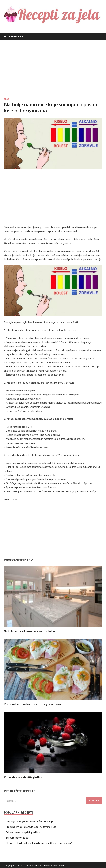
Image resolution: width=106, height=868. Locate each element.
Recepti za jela (36, 866)
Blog (6, 99)
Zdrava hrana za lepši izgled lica (23, 777)
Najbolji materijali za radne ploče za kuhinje (30, 631)
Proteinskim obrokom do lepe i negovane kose (33, 704)
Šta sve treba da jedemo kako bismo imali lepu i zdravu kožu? (39, 843)
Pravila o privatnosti (54, 866)
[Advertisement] (53, 69)
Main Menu (15, 36)
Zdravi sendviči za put (17, 838)
